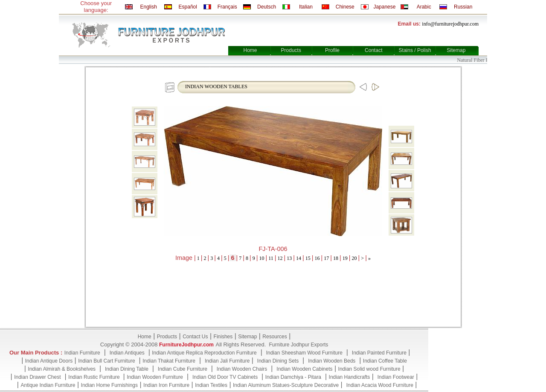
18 (336, 258)
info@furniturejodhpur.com (450, 24)
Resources (274, 337)
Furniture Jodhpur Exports (298, 345)
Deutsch (267, 7)
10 (262, 258)
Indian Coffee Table (385, 361)
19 (345, 258)
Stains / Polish (415, 50)
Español (188, 7)
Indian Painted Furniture (379, 353)
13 (289, 258)
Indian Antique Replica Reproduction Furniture (204, 353)
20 (354, 258)
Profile (332, 50)
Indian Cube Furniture (183, 369)
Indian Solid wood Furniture (369, 369)
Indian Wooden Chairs (242, 369)
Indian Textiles (211, 385)
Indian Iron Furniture (166, 385)
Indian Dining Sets (278, 361)
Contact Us (195, 337)
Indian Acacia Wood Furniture (380, 385)
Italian (306, 7)
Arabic (424, 7)
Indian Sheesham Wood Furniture (304, 353)
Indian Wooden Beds (332, 361)
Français (227, 7)
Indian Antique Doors (49, 361)
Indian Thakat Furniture (169, 361)
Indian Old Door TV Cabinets (225, 377)
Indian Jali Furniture (227, 361)
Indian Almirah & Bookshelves (62, 369)
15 (308, 258)
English (148, 7)
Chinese (345, 7)
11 (271, 258)
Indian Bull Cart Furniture (106, 361)
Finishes (223, 337)
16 (317, 258)
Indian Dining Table (127, 369)
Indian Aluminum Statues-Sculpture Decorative (286, 385)
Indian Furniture (82, 353)
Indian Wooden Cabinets (304, 369)
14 (299, 258)
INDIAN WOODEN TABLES (216, 86)
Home (250, 50)
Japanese (384, 7)
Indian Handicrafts (350, 377)
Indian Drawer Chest (37, 377)
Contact (373, 50)
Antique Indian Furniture (48, 385)
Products (291, 50)
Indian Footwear (396, 377)
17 (326, 258)
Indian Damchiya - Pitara (293, 377)
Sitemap (456, 50)
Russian (463, 7)
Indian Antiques (127, 353)
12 (280, 258)
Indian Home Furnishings (109, 385)
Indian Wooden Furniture (155, 377)
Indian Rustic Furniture (95, 377)
